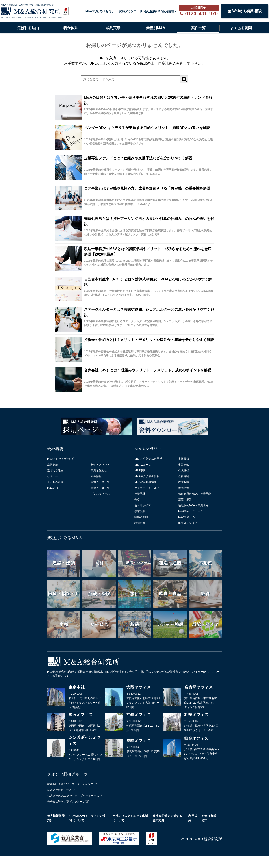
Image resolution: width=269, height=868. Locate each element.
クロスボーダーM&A (147, 488)
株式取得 (184, 482)
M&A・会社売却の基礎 (148, 459)
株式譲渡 (140, 523)
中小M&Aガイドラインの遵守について (88, 818)
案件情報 (96, 476)
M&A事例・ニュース (191, 511)
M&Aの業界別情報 (146, 482)
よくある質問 (241, 28)
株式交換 (184, 488)
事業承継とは (99, 470)
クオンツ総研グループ (67, 774)
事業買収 (184, 459)
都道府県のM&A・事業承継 (195, 494)
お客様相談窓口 (209, 818)
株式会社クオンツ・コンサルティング (70, 784)
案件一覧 (198, 28)
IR (159, 11)
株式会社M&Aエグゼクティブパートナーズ (73, 796)
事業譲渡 (140, 511)
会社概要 (150, 11)
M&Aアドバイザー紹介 (61, 459)
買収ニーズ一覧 (100, 488)
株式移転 (184, 470)
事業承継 (140, 494)
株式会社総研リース (59, 790)
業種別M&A (156, 28)
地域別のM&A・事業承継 (193, 505)
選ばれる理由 (28, 28)
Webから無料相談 (245, 11)
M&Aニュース (143, 465)
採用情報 (168, 11)
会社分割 (184, 476)
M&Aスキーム (187, 517)
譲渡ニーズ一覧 (100, 482)
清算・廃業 (185, 500)
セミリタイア (143, 505)
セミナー (111, 11)
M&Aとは (53, 488)
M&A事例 (140, 470)
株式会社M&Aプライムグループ (66, 802)
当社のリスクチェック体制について (130, 818)
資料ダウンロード (131, 11)
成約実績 (113, 28)
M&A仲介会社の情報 (147, 476)
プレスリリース (100, 494)
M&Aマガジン (95, 11)
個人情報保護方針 (56, 818)
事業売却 (184, 465)
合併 (137, 500)
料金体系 (71, 28)
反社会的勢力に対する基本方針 (167, 818)
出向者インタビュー (190, 523)
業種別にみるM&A (65, 538)
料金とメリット (100, 465)
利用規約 (193, 818)
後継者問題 (141, 517)
